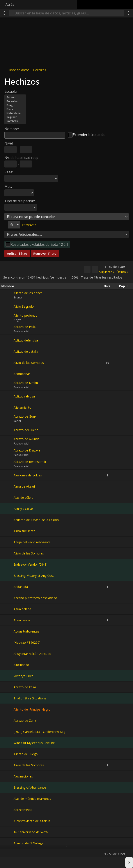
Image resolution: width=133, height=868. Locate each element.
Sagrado (15, 117)
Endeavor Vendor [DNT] (31, 564)
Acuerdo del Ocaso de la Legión (36, 520)
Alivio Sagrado (24, 306)
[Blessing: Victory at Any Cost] (7, 575)
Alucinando (21, 665)
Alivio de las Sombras (29, 363)
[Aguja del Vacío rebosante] (7, 542)
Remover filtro (45, 254)
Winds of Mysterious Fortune (34, 743)
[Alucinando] (7, 665)
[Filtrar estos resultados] (95, 269)
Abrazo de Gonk (25, 416)
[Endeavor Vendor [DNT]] (7, 564)
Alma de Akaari (24, 486)
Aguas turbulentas (26, 631)
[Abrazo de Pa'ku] (7, 329)
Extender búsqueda (89, 135)
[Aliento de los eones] (7, 295)
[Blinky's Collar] (7, 509)
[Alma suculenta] (7, 531)
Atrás (10, 4)
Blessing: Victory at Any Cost (34, 576)
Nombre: (12, 129)
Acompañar (22, 374)
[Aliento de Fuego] (7, 754)
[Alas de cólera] (7, 497)
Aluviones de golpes (28, 475)
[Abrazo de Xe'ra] (7, 687)
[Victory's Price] (7, 676)
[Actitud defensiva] (7, 340)
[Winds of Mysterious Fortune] (7, 743)
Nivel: (9, 143)
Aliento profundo (26, 315)
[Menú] (4, 13)
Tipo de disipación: (20, 201)
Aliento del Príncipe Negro (32, 709)
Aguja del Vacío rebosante (32, 542)
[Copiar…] (87, 269)
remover (29, 225)
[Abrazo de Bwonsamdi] (7, 464)
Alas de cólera (24, 498)
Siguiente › (107, 272)
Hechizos (40, 70)
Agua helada (22, 609)
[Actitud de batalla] (7, 351)
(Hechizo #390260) (27, 642)
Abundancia (22, 620)
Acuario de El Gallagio (29, 843)
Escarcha (15, 101)
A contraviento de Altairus (32, 821)
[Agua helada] (7, 609)
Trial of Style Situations (30, 698)
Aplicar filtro (17, 254)
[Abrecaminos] (7, 810)
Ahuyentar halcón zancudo (32, 654)
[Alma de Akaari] (7, 486)
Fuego (15, 105)
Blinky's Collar (23, 509)
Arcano (15, 98)
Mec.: (8, 186)
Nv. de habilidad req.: (21, 158)
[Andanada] (7, 587)
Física (15, 109)
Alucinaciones (23, 776)
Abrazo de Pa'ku (25, 327)
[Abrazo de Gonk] (7, 419)
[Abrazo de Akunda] (7, 441)
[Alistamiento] (7, 407)
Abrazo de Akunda (27, 439)
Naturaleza (15, 113)
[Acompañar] (7, 374)
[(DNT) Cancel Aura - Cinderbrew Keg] (7, 732)
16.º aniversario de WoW (31, 832)
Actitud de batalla (26, 351)
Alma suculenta (24, 531)
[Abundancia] (7, 620)
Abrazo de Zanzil (25, 721)
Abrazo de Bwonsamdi (30, 462)
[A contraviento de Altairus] (7, 821)
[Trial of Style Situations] (7, 698)
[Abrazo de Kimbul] (7, 385)
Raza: (9, 172)
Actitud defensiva (26, 340)
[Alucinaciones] (7, 776)
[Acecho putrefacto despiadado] (7, 598)
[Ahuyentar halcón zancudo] (7, 654)
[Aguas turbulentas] (7, 631)
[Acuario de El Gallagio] (7, 843)
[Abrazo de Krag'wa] (7, 453)
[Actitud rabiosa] (7, 396)
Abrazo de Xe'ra (25, 687)
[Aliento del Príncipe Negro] (7, 709)
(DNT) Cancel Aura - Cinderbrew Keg (39, 732)
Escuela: (11, 91)
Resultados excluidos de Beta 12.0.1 (39, 244)
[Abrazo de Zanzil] (7, 720)
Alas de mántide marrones (32, 799)
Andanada (21, 587)
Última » (122, 272)
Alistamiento (22, 407)
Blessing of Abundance (30, 787)
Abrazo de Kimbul (26, 383)
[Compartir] (129, 13)
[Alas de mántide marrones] (7, 798)
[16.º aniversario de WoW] (7, 832)
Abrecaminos (23, 810)
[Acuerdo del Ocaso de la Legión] (7, 520)
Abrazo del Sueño (26, 430)
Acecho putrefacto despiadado (35, 598)
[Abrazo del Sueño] (7, 430)
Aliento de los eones (28, 293)
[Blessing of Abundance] (7, 787)
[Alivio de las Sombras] (7, 363)
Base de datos (19, 70)
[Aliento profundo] (7, 318)
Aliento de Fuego (26, 754)
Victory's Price (23, 676)
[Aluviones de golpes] (7, 475)
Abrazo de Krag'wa (27, 450)
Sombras (15, 121)
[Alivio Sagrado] (7, 306)
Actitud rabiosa (24, 396)
